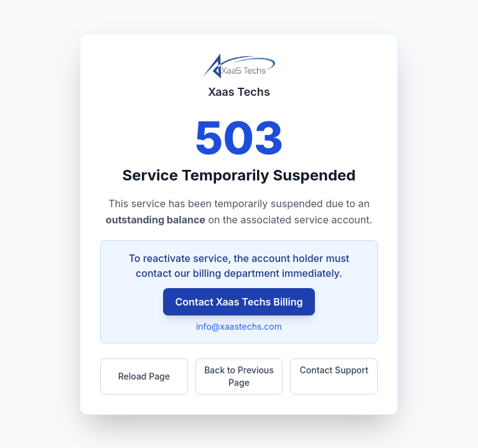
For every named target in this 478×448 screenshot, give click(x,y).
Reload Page (144, 376)
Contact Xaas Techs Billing (239, 302)
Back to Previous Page (239, 376)
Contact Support (334, 370)
